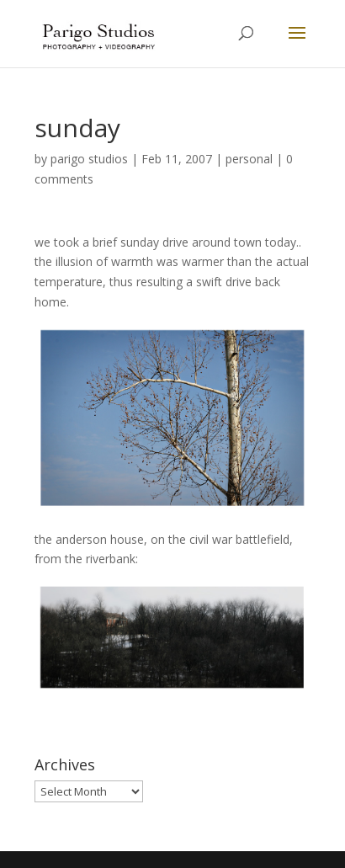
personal (249, 159)
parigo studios (89, 159)
